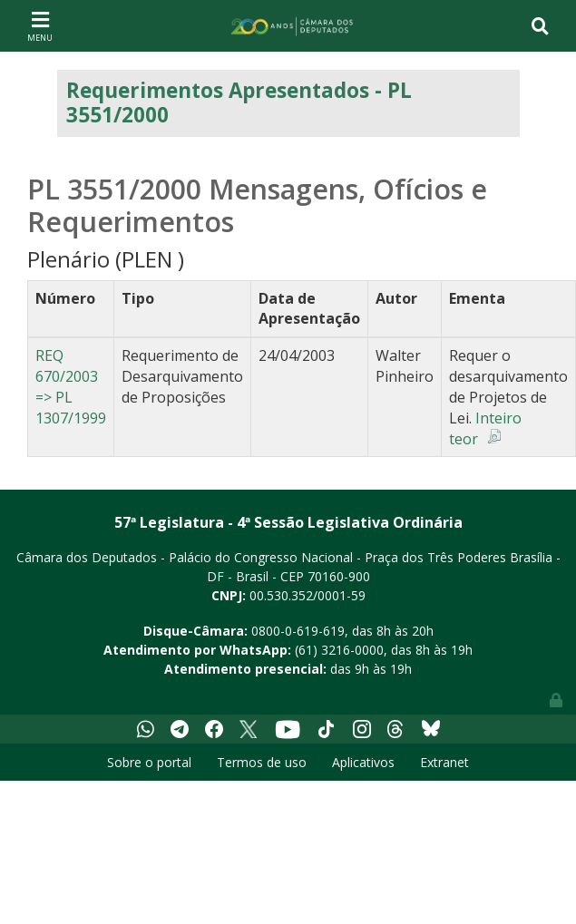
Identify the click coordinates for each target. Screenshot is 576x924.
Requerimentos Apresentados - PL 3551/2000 (239, 102)
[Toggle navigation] (40, 25)
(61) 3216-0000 (339, 650)
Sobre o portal (149, 762)
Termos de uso (262, 762)
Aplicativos (363, 762)
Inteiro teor (485, 428)
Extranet (444, 762)
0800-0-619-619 (298, 631)
